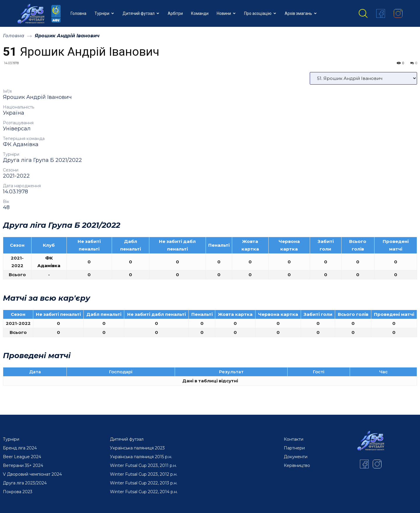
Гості (319, 372)
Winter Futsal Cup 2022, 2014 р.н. (144, 492)
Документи (296, 457)
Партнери (294, 448)
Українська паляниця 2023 (137, 448)
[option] (210, 256)
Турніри (104, 13)
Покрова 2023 (18, 492)
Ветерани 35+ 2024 (23, 465)
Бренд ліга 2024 (20, 448)
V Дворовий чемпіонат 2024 (32, 474)
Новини (226, 13)
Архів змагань (301, 13)
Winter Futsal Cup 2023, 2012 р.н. (144, 474)
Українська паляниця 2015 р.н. (141, 457)
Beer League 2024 (22, 457)
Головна (78, 13)
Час (383, 372)
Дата (35, 372)
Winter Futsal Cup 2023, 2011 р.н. (143, 465)
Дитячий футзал (141, 13)
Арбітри (175, 13)
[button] (363, 13)
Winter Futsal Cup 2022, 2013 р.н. (144, 483)
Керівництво (297, 465)
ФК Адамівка (21, 144)
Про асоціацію (260, 13)
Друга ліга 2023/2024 (25, 483)
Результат (231, 372)
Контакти (294, 439)
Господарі (121, 372)
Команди (200, 13)
